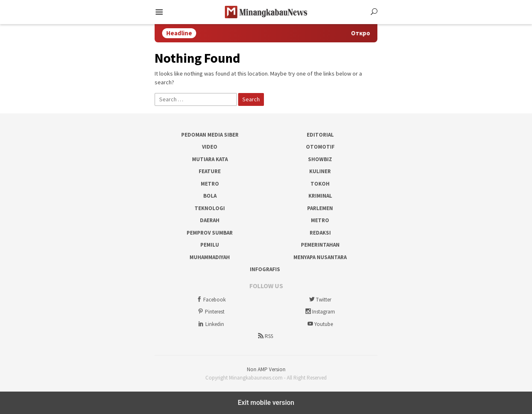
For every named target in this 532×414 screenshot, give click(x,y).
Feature (210, 171)
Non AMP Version (266, 369)
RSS (265, 336)
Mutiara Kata (210, 159)
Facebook (210, 300)
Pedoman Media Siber (210, 135)
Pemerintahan (320, 245)
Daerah (210, 220)
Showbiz (320, 159)
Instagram (319, 312)
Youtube (319, 324)
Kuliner (320, 171)
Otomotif (320, 147)
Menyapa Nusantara (320, 257)
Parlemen (320, 208)
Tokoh (320, 184)
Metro (210, 184)
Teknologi (210, 208)
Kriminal (320, 196)
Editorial (320, 135)
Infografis (265, 269)
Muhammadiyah (210, 257)
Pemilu (210, 245)
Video (210, 147)
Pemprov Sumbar (210, 233)
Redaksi (320, 233)
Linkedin (211, 324)
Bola (210, 196)
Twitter (319, 300)
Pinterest (211, 312)
